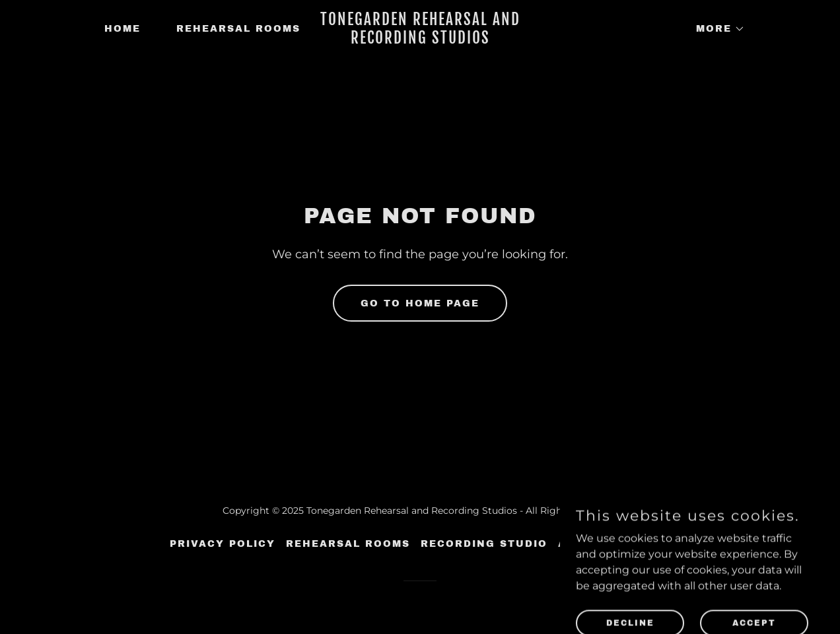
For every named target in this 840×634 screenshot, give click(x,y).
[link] (420, 40)
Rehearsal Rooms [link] (238, 29)
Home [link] (122, 29)
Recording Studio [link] (484, 544)
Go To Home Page (420, 303)
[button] (716, 29)
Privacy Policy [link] (223, 544)
